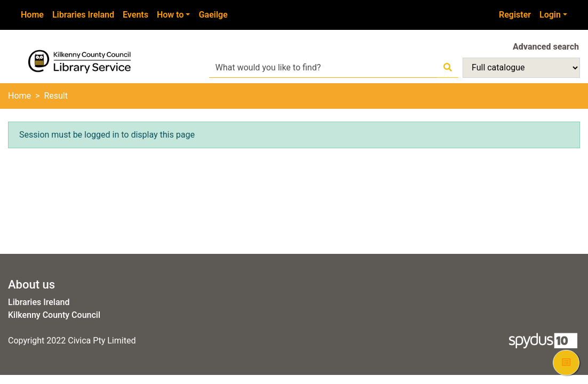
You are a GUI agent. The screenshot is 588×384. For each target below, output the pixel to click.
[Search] (448, 68)
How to (170, 15)
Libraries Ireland (83, 15)
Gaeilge (213, 15)
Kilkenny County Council (54, 315)
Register (515, 15)
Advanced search (546, 47)
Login (550, 15)
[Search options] (521, 68)
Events (136, 15)
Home (32, 15)
